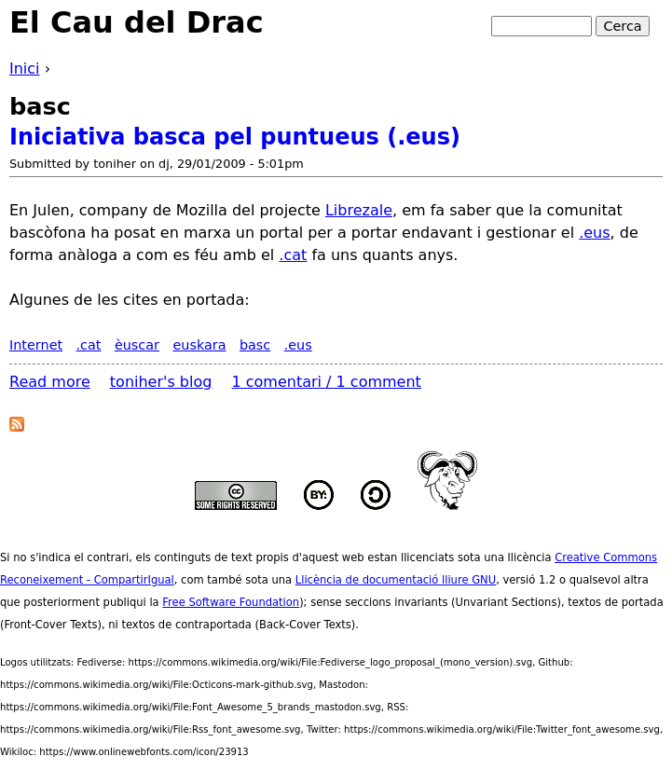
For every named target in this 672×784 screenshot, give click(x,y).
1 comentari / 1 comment (327, 382)
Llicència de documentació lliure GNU (396, 580)
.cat (293, 255)
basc (255, 345)
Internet (36, 345)
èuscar (137, 345)
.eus (594, 233)
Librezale (359, 210)
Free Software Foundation (231, 602)
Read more (50, 382)
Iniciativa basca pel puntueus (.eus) (235, 137)
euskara (199, 345)
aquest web (333, 557)
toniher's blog (161, 382)
